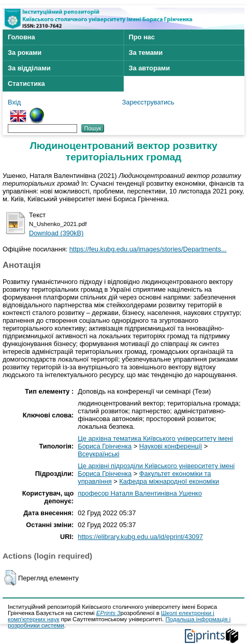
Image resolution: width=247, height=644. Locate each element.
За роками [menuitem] (25, 53)
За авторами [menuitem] (150, 68)
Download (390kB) (56, 233)
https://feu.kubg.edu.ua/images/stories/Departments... (148, 249)
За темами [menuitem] (146, 53)
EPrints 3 (108, 613)
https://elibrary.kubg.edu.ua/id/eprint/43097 (140, 537)
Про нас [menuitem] (142, 37)
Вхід (14, 102)
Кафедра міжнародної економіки (169, 481)
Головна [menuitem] (21, 37)
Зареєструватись (148, 102)
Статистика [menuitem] (26, 84)
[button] (10, 578)
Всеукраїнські (98, 454)
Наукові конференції (171, 446)
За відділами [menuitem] (29, 68)
